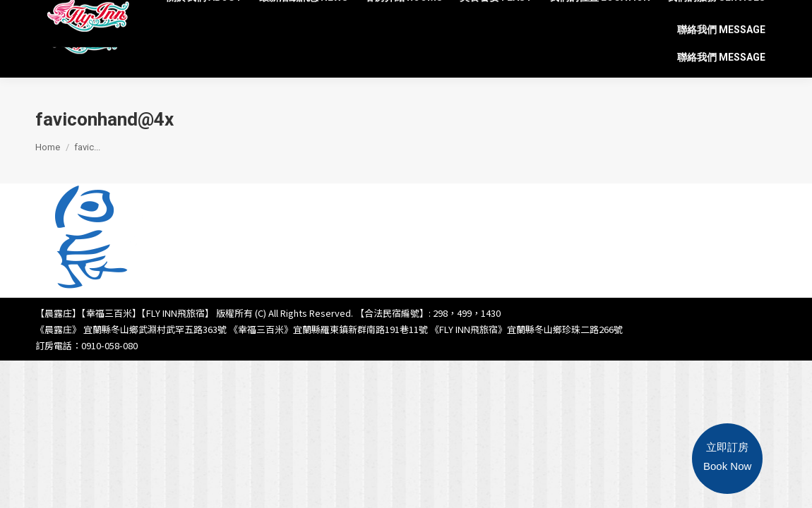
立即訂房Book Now (727, 456)
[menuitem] (204, 18)
